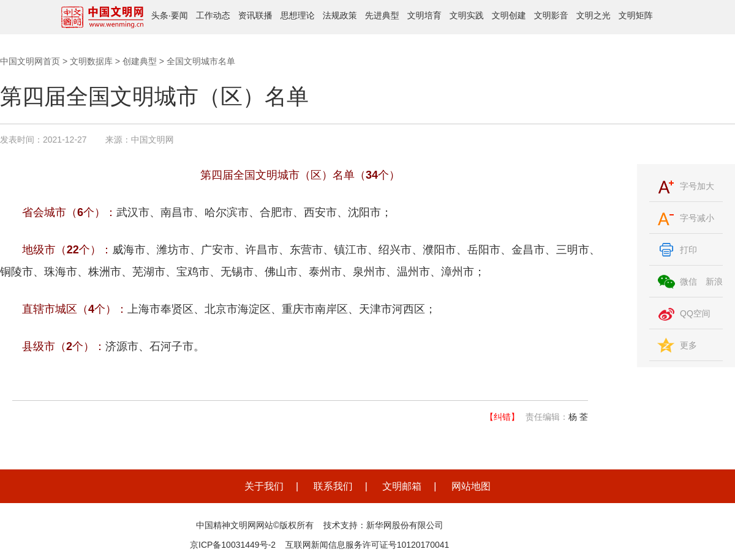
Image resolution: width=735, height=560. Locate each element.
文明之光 (594, 15)
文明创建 (509, 15)
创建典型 (140, 61)
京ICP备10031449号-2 (233, 545)
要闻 (179, 15)
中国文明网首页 (30, 61)
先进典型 (382, 15)
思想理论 (298, 15)
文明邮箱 (402, 486)
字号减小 (697, 218)
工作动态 (213, 15)
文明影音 (551, 15)
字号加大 (697, 186)
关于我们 (264, 486)
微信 (688, 282)
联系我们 (333, 486)
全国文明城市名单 (201, 61)
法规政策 (340, 15)
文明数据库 (91, 61)
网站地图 (471, 486)
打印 (688, 250)
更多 (688, 345)
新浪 (714, 282)
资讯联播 (255, 15)
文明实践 (467, 15)
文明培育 (424, 15)
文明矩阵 (636, 15)
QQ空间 (695, 313)
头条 (160, 15)
